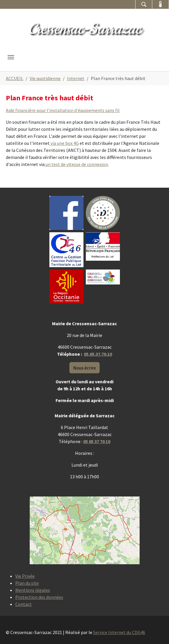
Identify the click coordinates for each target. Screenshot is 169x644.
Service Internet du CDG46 (119, 632)
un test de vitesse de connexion (76, 164)
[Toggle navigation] (11, 57)
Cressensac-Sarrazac (85, 29)
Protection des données (39, 597)
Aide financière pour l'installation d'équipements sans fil (63, 110)
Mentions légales (33, 590)
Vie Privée (25, 576)
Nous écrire (84, 368)
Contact (24, 604)
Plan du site (27, 583)
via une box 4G (64, 143)
